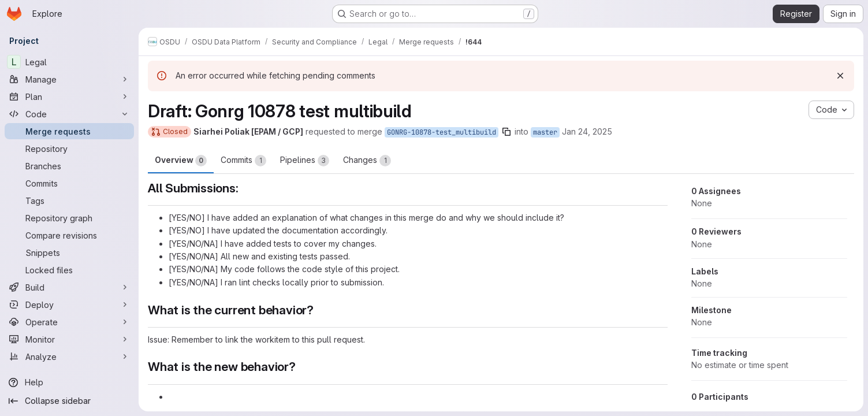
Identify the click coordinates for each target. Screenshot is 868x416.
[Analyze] (69, 356)
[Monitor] (69, 339)
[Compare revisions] (69, 235)
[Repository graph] (69, 218)
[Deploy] (69, 304)
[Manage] (69, 79)
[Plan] (69, 96)
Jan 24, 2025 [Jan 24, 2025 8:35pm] (587, 131)
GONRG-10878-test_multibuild (442, 132)
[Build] (69, 287)
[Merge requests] (69, 131)
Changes (367, 161)
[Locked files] (69, 270)
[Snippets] (69, 252)
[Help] (69, 382)
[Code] (69, 114)
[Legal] (69, 62)
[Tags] (69, 200)
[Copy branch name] (506, 132)
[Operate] (69, 322)
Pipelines (305, 161)
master (545, 132)
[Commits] (69, 183)
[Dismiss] (840, 76)
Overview (181, 161)
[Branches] (69, 166)
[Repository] (69, 148)
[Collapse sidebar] (69, 401)
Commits (243, 161)
